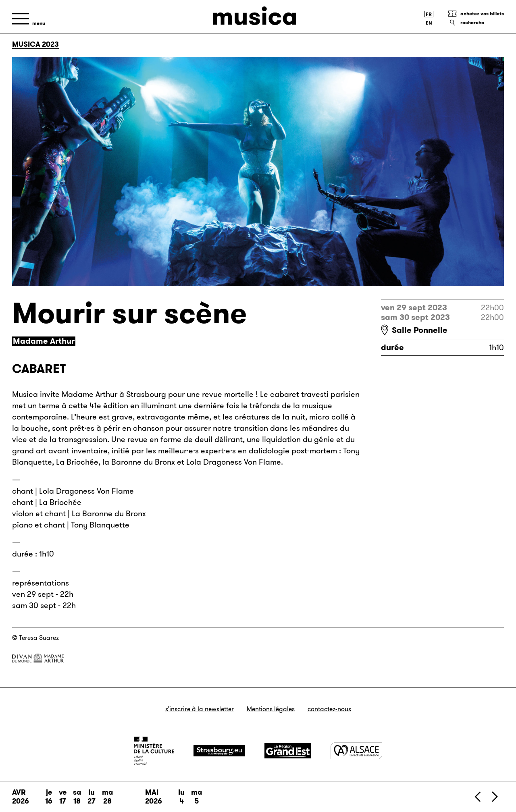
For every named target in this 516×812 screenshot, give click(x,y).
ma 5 (197, 797)
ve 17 (63, 797)
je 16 (49, 797)
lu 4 (181, 797)
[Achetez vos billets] (476, 14)
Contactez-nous (329, 709)
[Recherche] (476, 23)
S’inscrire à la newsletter (200, 709)
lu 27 (92, 797)
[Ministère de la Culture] (154, 751)
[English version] (429, 23)
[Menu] (29, 19)
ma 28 (107, 797)
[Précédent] (478, 796)
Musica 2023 (35, 44)
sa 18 (77, 797)
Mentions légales (271, 709)
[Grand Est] (288, 751)
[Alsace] (356, 751)
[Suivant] (494, 796)
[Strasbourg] (219, 751)
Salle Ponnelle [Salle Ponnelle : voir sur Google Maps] (420, 330)
